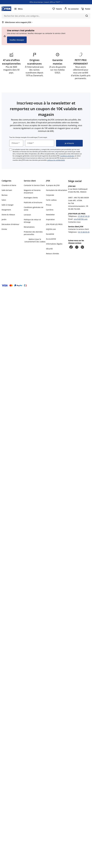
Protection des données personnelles (33, 233)
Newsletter (50, 215)
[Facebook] (71, 247)
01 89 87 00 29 (84, 216)
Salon (4, 200)
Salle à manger (8, 205)
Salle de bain (7, 190)
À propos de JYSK (53, 185)
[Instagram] (77, 247)
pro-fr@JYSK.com (81, 219)
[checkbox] (10, 150)
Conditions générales (67, 156)
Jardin (4, 219)
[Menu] (18, 9)
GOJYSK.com (51, 229)
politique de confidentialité (56, 160)
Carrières (50, 210)
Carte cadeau (51, 200)
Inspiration (50, 219)
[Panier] (86, 9)
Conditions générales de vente (34, 209)
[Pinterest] (82, 247)
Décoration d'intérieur (10, 224)
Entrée (4, 229)
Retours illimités (53, 254)
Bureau (5, 195)
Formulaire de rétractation (57, 190)
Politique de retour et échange (32, 221)
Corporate (50, 195)
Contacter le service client (78, 229)
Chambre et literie (9, 185)
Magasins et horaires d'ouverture (32, 191)
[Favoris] (57, 9)
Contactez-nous (74, 222)
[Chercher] (87, 16)
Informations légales (54, 244)
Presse (49, 205)
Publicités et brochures (33, 202)
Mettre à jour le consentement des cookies (35, 240)
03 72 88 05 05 (84, 232)
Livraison (27, 215)
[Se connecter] (72, 9)
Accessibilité (51, 239)
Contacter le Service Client (34, 185)
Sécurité (49, 249)
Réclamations (29, 227)
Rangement (6, 210)
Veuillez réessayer (17, 40)
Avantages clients (31, 198)
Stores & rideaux (8, 215)
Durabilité (50, 234)
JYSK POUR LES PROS (54, 224)
